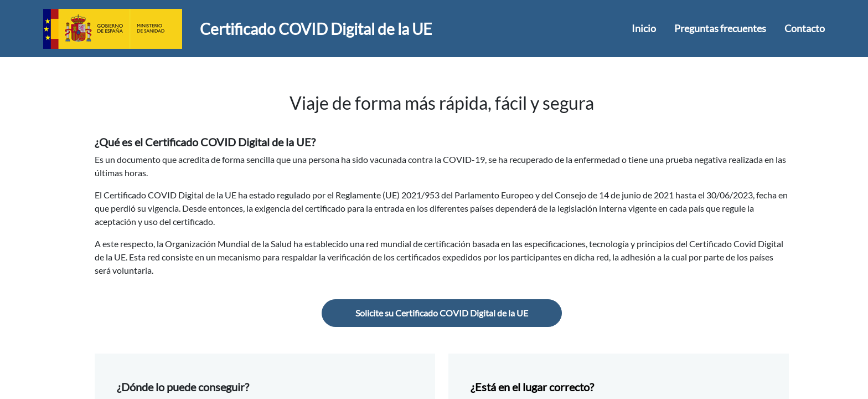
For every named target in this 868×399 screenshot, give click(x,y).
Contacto (805, 28)
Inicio (644, 28)
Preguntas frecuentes (720, 28)
